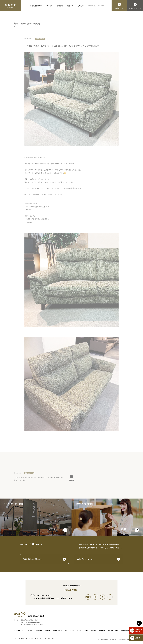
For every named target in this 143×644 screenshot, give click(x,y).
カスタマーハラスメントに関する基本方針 (42, 640)
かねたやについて (36, 7)
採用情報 (91, 7)
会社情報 (60, 7)
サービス (50, 7)
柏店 (66, 632)
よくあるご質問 (100, 7)
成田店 (79, 632)
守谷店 (86, 632)
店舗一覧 (70, 7)
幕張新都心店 (57, 632)
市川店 (72, 632)
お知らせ (81, 7)
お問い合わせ (125, 632)
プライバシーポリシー (21, 640)
